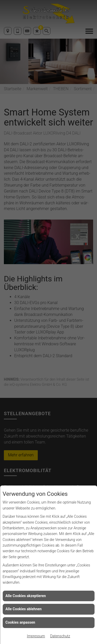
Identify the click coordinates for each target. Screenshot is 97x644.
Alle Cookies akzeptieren (26, 596)
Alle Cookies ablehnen (24, 609)
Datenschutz (60, 636)
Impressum (36, 636)
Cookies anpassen (20, 622)
